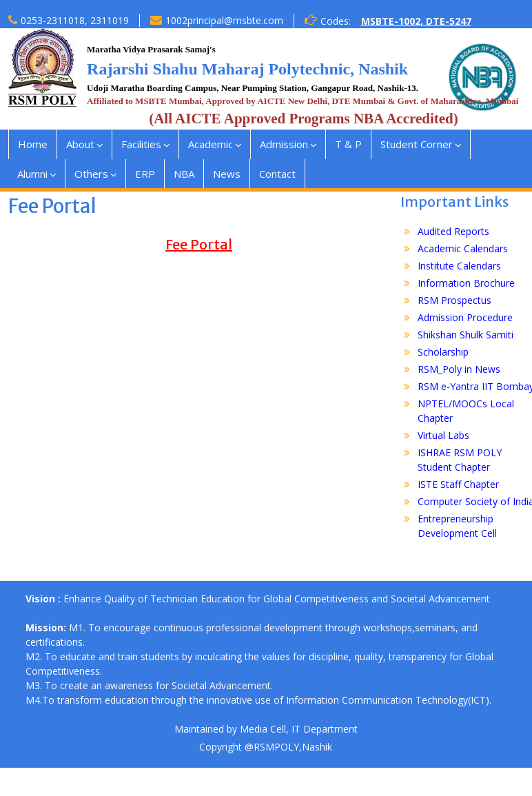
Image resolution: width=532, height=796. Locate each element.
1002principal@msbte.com (224, 20)
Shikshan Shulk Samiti (465, 335)
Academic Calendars (463, 248)
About (80, 144)
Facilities (141, 144)
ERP (145, 174)
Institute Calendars (459, 266)
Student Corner (417, 144)
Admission (284, 144)
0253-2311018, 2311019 (75, 20)
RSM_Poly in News (459, 369)
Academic (211, 144)
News (227, 174)
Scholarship (443, 352)
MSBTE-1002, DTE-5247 (416, 21)
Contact (277, 174)
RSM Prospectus (454, 300)
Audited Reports (453, 231)
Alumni (32, 174)
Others (91, 174)
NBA (184, 174)
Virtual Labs (443, 435)
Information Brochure (466, 283)
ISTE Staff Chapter (458, 484)
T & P (348, 144)
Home (33, 144)
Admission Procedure (465, 317)
